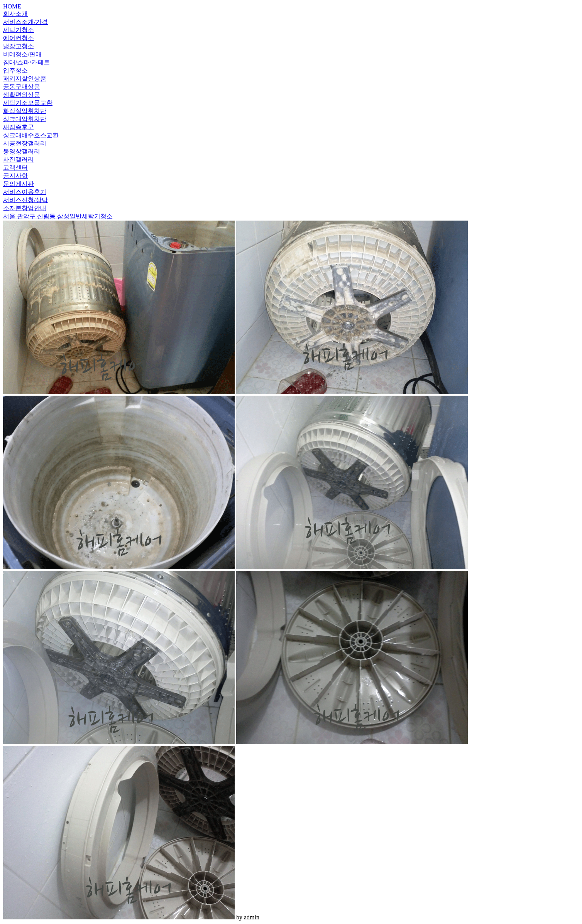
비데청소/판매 (22, 54)
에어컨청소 (19, 38)
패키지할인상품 (25, 78)
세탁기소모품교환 (28, 103)
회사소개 (15, 14)
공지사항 (15, 176)
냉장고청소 (19, 46)
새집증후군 (19, 127)
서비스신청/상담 (25, 200)
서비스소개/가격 (25, 22)
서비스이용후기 (25, 192)
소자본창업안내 (25, 208)
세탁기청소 (19, 30)
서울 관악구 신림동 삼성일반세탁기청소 (58, 216)
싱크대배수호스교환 (31, 135)
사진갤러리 (19, 159)
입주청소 (15, 70)
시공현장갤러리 (25, 143)
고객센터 (15, 168)
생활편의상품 (22, 95)
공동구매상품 (22, 87)
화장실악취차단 (25, 111)
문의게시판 (19, 184)
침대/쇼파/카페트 (26, 62)
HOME (12, 6)
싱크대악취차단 (25, 119)
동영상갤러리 (22, 151)
